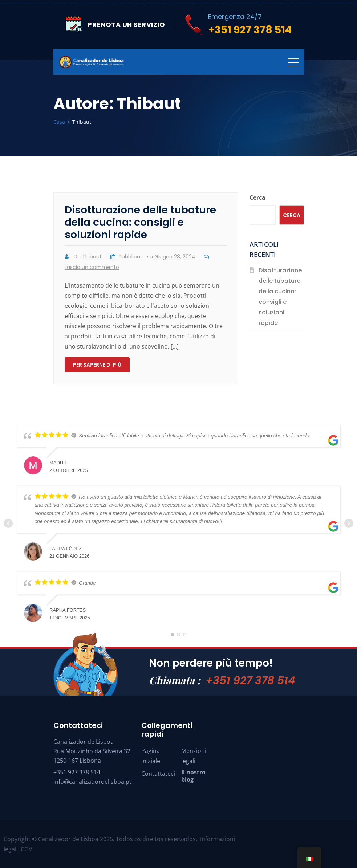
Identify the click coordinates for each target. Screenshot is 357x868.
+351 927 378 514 (250, 681)
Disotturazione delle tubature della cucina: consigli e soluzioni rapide (140, 222)
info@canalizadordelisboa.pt (92, 782)
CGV (27, 849)
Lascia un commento (92, 267)
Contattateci (158, 774)
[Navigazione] (293, 62)
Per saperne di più (97, 365)
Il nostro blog (193, 776)
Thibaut (92, 257)
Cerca (257, 197)
